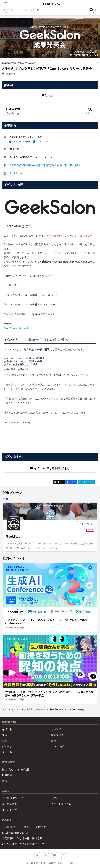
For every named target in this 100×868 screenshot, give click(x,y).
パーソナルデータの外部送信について (23, 844)
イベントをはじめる (62, 804)
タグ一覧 (7, 752)
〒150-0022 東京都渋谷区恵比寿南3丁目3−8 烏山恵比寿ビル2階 (45, 165)
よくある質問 (10, 804)
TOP (5, 710)
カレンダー (57, 729)
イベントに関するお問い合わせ (50, 468)
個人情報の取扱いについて (17, 833)
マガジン (7, 735)
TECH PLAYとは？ (13, 798)
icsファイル (40, 142)
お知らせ (56, 798)
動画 (5, 741)
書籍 (54, 741)
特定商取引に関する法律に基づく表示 (23, 838)
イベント (16, 710)
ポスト (59, 482)
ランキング (57, 746)
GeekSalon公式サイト (16, 328)
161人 (90, 530)
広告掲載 (7, 775)
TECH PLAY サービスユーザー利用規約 (24, 827)
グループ (7, 746)
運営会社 (7, 781)
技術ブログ (57, 735)
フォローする (86, 524)
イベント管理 (10, 810)
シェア (71, 482)
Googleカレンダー (20, 142)
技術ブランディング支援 (16, 769)
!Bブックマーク (86, 482)
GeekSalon (16, 173)
